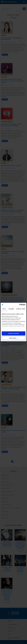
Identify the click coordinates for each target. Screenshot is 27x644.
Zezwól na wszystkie (14, 333)
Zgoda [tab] (4, 309)
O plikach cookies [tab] (21, 309)
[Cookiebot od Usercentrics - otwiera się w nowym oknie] (19, 305)
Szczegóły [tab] (11, 309)
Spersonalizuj (14, 338)
